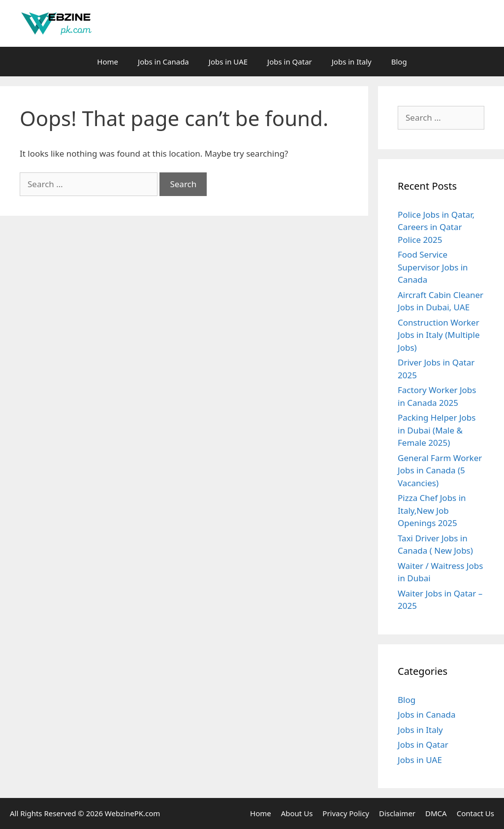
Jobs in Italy (352, 62)
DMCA (436, 813)
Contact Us (475, 813)
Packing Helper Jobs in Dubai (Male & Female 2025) (437, 430)
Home (108, 62)
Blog (399, 62)
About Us (297, 813)
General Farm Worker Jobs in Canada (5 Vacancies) (440, 470)
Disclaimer (397, 813)
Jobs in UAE (228, 62)
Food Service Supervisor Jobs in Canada (433, 267)
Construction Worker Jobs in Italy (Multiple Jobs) (439, 335)
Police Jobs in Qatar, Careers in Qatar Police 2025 (436, 227)
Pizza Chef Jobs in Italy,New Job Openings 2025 (432, 510)
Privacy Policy (346, 813)
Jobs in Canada (163, 62)
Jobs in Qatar (290, 62)
